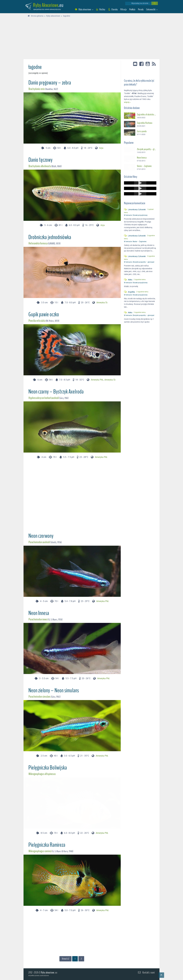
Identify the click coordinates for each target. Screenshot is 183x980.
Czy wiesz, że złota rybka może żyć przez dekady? (139, 82)
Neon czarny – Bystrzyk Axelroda (56, 392)
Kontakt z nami (149, 972)
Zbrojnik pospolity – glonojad (147, 149)
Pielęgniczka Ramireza (47, 845)
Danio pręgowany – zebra (50, 83)
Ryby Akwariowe (46, 5)
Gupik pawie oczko (44, 314)
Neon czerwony (41, 536)
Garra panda (142, 131)
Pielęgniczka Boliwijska (48, 768)
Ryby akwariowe (48, 972)
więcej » (127, 101)
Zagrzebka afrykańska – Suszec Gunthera (147, 114)
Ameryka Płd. (97, 380)
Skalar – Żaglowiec (144, 165)
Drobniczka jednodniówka (50, 237)
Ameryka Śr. (102, 303)
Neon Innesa (39, 613)
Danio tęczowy (40, 160)
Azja (101, 148)
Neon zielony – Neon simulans (54, 690)
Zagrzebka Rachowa (145, 122)
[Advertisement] (91, 39)
